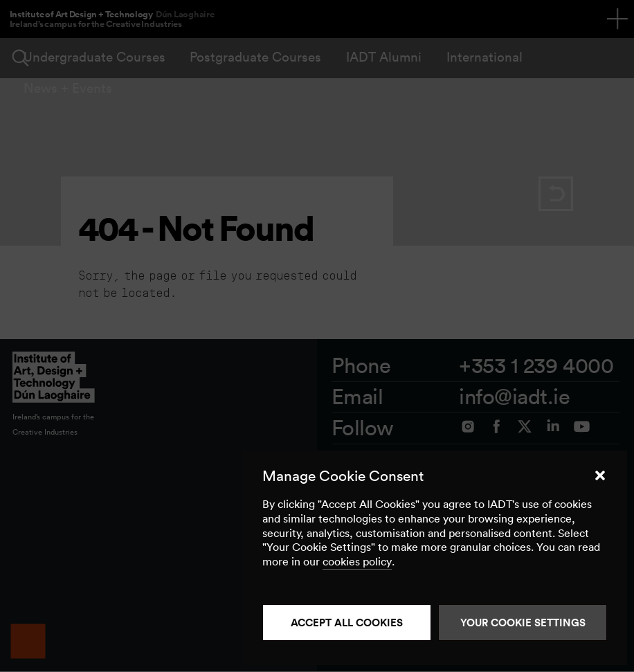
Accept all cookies (347, 623)
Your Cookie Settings (523, 623)
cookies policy (357, 561)
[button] (600, 475)
